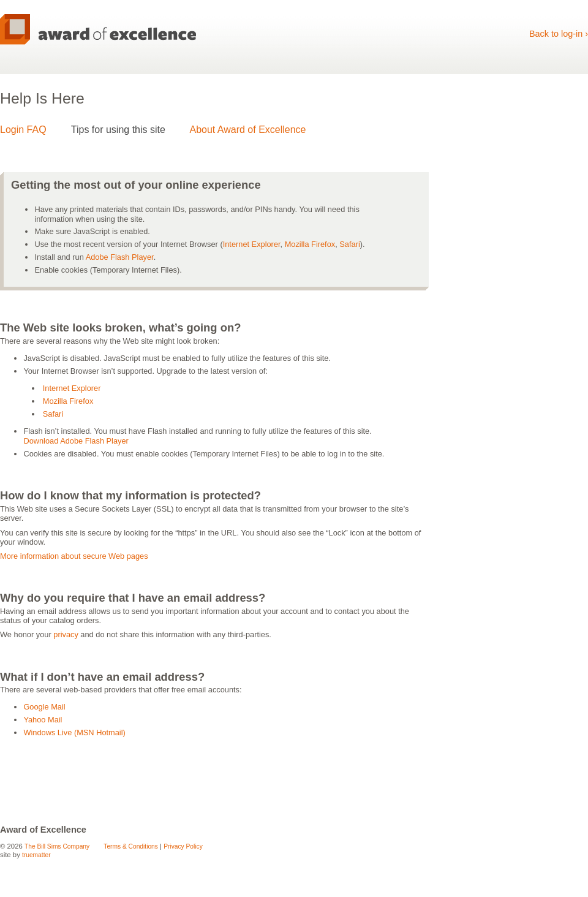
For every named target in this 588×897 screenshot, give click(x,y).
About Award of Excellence (247, 130)
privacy (66, 634)
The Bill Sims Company (57, 846)
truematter (36, 855)
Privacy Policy (183, 846)
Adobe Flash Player (120, 257)
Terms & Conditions (131, 846)
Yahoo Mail (43, 720)
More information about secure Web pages (74, 556)
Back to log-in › (559, 34)
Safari (349, 244)
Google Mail (44, 707)
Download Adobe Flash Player (76, 441)
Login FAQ (23, 130)
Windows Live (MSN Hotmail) (74, 732)
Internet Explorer (252, 244)
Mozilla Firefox (310, 244)
